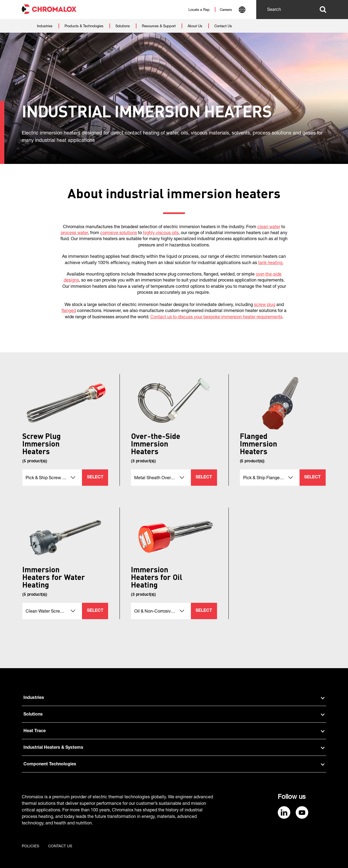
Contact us (60, 846)
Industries (174, 698)
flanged (69, 311)
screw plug (265, 305)
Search (323, 10)
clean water (269, 227)
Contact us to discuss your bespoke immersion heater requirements (216, 317)
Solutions (174, 715)
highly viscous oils (161, 233)
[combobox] (242, 10)
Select (95, 478)
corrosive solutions (119, 233)
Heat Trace (174, 731)
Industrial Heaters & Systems (174, 748)
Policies (30, 846)
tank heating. (271, 263)
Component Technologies (174, 765)
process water (74, 233)
